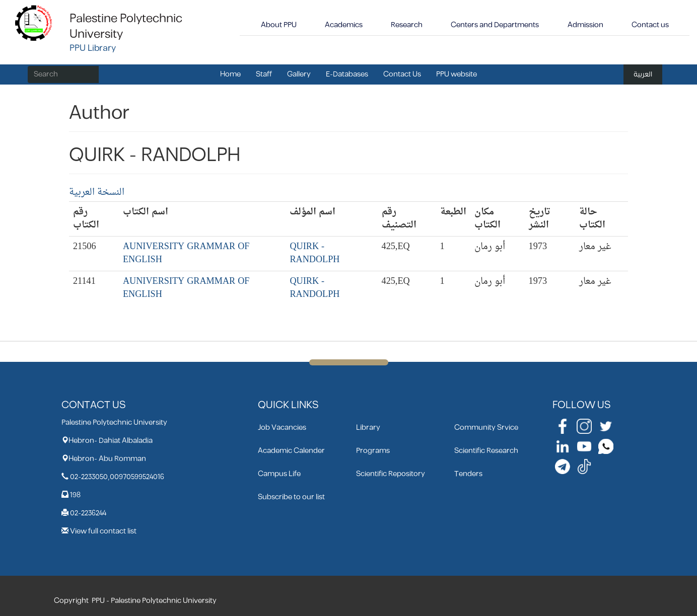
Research (407, 25)
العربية (643, 74)
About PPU (279, 25)
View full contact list (103, 531)
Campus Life (279, 474)
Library (368, 428)
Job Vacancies (282, 428)
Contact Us (402, 74)
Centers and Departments (495, 25)
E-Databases (347, 74)
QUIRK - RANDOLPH (315, 253)
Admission (585, 25)
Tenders (468, 474)
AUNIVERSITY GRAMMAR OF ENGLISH (186, 253)
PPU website (457, 74)
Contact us (650, 25)
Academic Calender (291, 451)
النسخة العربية (97, 192)
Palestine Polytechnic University (126, 26)
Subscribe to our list (291, 497)
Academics (344, 25)
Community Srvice (486, 428)
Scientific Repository (391, 474)
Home (230, 74)
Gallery (299, 74)
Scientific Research (486, 451)
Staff (264, 74)
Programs (373, 451)
